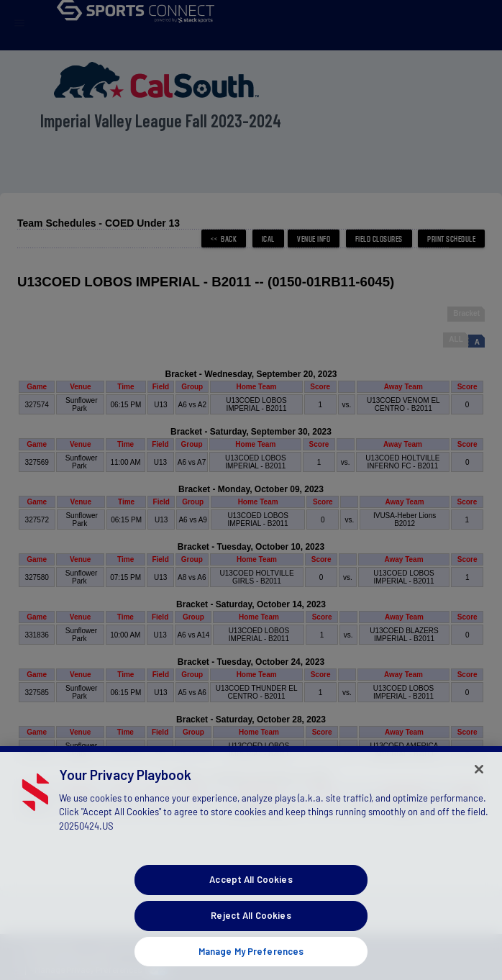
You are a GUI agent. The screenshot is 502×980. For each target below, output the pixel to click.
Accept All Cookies (251, 891)
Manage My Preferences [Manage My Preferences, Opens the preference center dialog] (251, 963)
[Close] (479, 781)
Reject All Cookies (251, 927)
